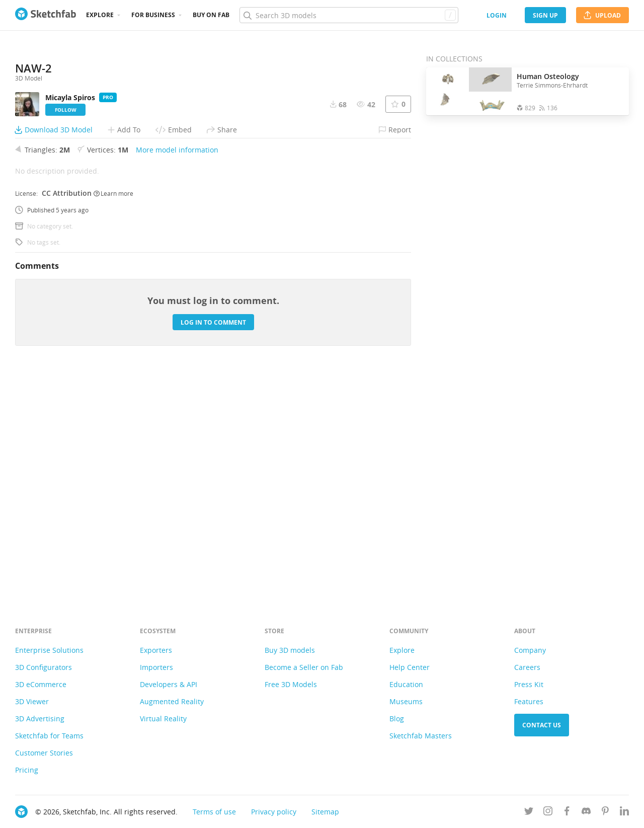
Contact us (542, 725)
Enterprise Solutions (49, 650)
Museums (406, 701)
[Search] (349, 15)
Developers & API (169, 684)
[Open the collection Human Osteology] (469, 91)
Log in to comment (213, 544)
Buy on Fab (211, 15)
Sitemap (325, 812)
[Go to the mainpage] (46, 15)
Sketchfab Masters (421, 736)
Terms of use (214, 812)
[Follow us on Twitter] (529, 813)
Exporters (156, 650)
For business (153, 15)
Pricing (27, 770)
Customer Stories (44, 753)
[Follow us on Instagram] (548, 813)
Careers (527, 667)
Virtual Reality (163, 719)
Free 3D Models (291, 684)
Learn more (113, 415)
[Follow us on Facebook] (567, 813)
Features (529, 701)
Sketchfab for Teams (49, 736)
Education (406, 684)
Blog (397, 719)
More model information (177, 372)
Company (530, 650)
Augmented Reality (172, 701)
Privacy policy (274, 812)
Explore (100, 15)
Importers (156, 667)
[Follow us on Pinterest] (605, 813)
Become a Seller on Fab (304, 667)
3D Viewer (32, 701)
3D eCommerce (41, 684)
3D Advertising (40, 719)
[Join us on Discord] (586, 813)
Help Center (410, 667)
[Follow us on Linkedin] (624, 813)
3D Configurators (44, 667)
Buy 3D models (290, 650)
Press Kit (529, 684)
